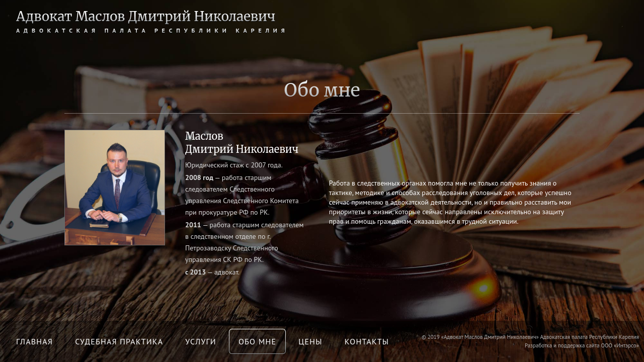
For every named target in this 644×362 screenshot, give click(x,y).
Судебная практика (119, 341)
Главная (34, 341)
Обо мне (257, 341)
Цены (310, 341)
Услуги (201, 341)
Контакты (367, 341)
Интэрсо (626, 345)
